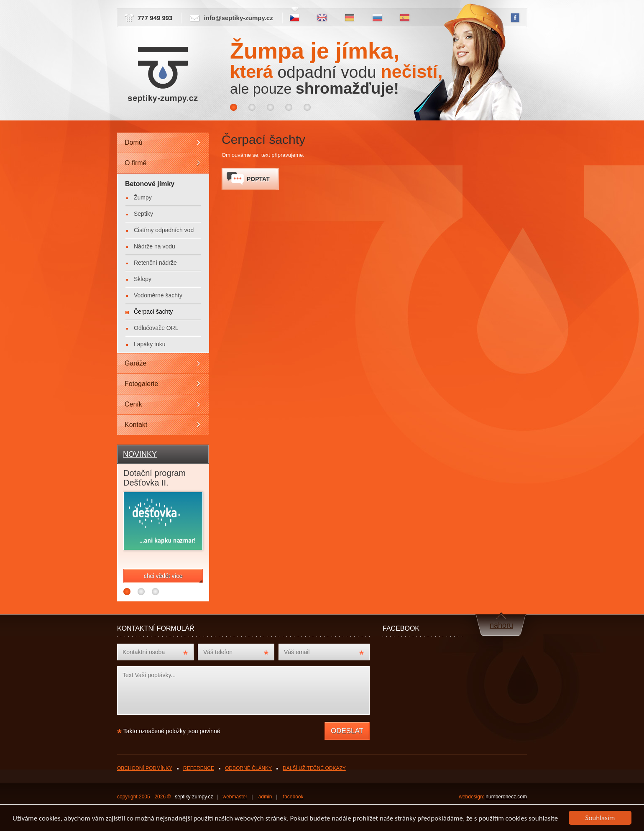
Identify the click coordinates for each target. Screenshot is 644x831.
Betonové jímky (150, 184)
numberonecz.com (506, 797)
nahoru (501, 625)
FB (515, 18)
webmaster (235, 797)
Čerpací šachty (153, 312)
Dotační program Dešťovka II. (155, 478)
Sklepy (143, 279)
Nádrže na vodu (155, 246)
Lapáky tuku (150, 344)
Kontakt (136, 425)
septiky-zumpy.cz (194, 797)
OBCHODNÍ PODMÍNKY (145, 768)
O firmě (135, 163)
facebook (293, 797)
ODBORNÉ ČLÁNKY (248, 768)
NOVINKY (140, 454)
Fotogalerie (141, 384)
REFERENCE (199, 768)
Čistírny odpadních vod (164, 230)
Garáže (135, 363)
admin (265, 797)
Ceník (133, 404)
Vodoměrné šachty (158, 295)
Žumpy (143, 197)
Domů (134, 142)
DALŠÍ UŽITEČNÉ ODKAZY (314, 768)
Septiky (143, 214)
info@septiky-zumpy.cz (238, 18)
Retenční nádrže (155, 263)
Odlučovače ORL (156, 328)
